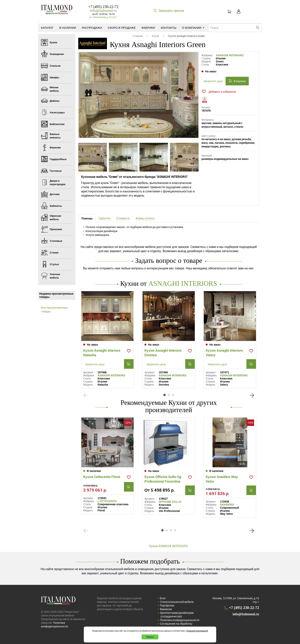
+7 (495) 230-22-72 (103, 7)
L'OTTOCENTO (107, 501)
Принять (150, 637)
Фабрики (148, 28)
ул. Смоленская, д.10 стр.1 (103, 17)
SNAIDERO (227, 505)
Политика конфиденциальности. (55, 624)
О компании (193, 28)
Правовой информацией (197, 631)
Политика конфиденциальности (180, 620)
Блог (163, 598)
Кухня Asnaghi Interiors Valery (224, 353)
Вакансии (166, 609)
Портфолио (167, 605)
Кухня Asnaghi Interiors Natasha (102, 353)
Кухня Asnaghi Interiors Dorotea (163, 353)
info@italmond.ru (103, 11)
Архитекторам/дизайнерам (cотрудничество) (177, 615)
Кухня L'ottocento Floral (102, 477)
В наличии (68, 28)
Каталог (47, 28)
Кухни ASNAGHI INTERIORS (169, 546)
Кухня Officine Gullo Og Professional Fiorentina (163, 479)
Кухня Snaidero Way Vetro (222, 479)
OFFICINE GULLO (170, 502)
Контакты (168, 28)
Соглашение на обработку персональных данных (176, 625)
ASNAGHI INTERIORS (230, 55)
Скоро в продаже (122, 28)
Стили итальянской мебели (177, 602)
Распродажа (92, 28)
